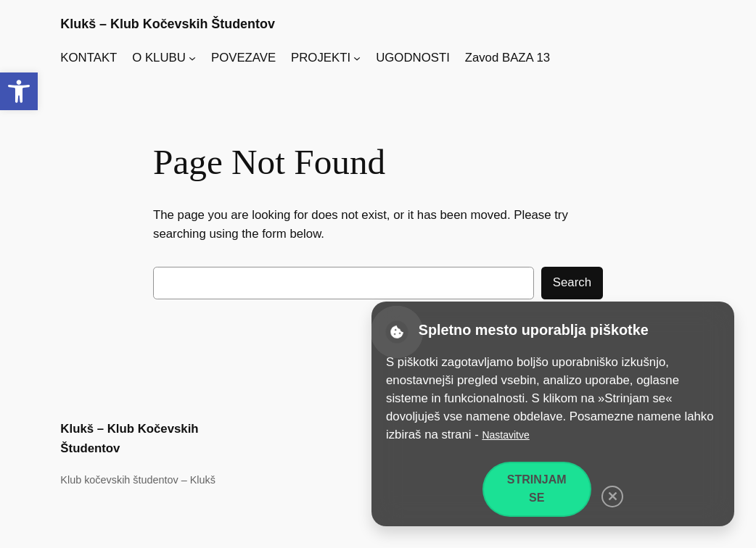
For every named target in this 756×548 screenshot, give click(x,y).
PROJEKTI (321, 58)
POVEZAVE (243, 58)
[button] (19, 91)
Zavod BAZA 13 (508, 58)
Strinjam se (537, 489)
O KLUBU (159, 58)
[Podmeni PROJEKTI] (357, 58)
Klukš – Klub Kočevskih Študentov (168, 24)
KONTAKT (89, 58)
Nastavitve (505, 435)
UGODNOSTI (413, 58)
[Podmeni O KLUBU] (192, 58)
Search (572, 282)
